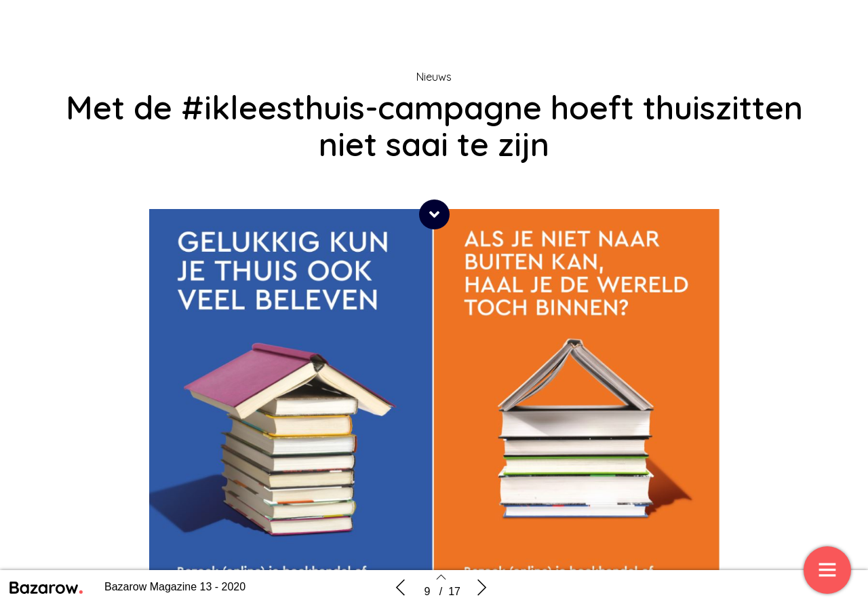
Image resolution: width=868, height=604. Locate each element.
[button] (434, 214)
